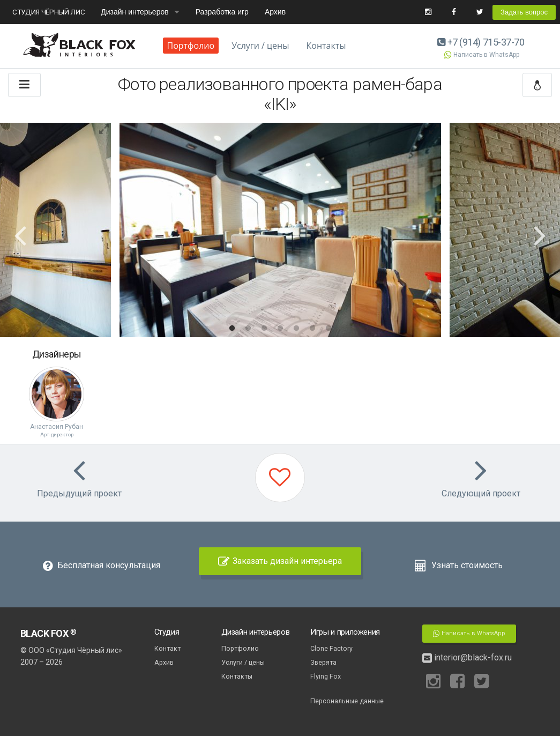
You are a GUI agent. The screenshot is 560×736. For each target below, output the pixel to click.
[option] (280, 230)
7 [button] (328, 329)
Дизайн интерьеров (135, 12)
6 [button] (312, 329)
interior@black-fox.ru (467, 657)
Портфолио (191, 46)
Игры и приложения (345, 632)
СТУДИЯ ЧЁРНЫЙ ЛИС (48, 12)
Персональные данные (347, 701)
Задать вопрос (524, 12)
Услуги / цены (260, 46)
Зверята (323, 662)
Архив (275, 12)
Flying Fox (326, 676)
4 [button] (280, 329)
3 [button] (264, 329)
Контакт (167, 648)
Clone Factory (331, 648)
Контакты (326, 46)
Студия (167, 632)
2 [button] (248, 329)
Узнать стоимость (458, 565)
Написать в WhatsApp (481, 55)
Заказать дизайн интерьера (280, 561)
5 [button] (296, 329)
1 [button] (232, 329)
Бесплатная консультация (102, 565)
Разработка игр (222, 12)
